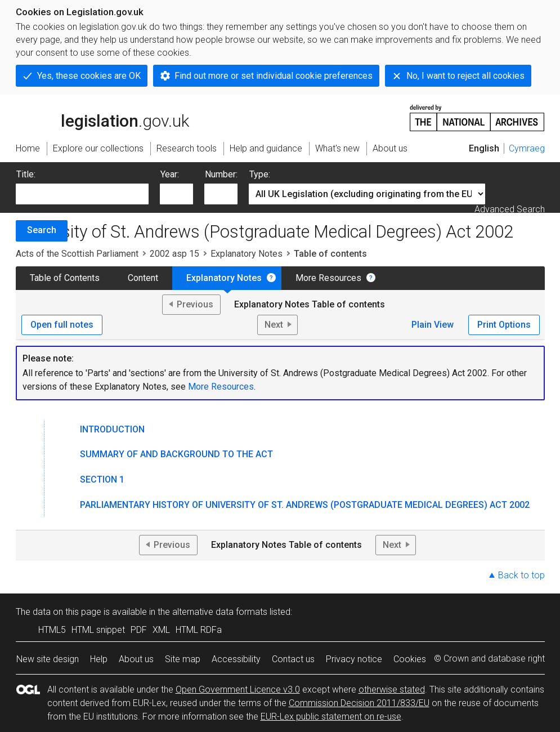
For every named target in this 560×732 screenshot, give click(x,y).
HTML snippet (98, 630)
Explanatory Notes (247, 254)
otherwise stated (392, 689)
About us (136, 659)
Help (99, 659)
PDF (139, 630)
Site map (183, 659)
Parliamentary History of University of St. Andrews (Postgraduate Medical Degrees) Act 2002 (305, 505)
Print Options (504, 325)
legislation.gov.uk (102, 117)
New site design (48, 659)
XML (161, 630)
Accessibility (236, 659)
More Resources (328, 278)
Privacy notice (354, 659)
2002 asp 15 (174, 254)
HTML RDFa (199, 630)
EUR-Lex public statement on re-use (331, 717)
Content (143, 278)
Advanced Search (510, 209)
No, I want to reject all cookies (465, 76)
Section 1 (102, 479)
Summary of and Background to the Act (176, 454)
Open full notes (62, 325)
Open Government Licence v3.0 (238, 689)
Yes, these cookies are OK (89, 76)
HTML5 (52, 630)
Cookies (410, 659)
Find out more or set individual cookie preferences (274, 76)
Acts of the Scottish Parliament (77, 254)
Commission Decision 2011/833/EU (359, 703)
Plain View (433, 325)
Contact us (293, 659)
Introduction (112, 429)
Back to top (521, 575)
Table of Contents (65, 278)
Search (42, 230)
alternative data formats (220, 612)
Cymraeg (527, 148)
